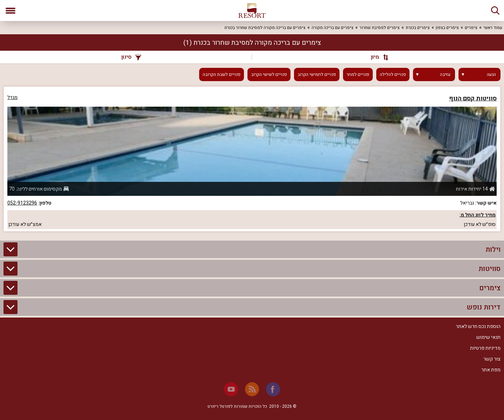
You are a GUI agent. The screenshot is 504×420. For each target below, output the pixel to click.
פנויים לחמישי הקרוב (317, 74)
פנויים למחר (358, 74)
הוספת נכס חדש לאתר (478, 326)
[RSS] (252, 389)
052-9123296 (22, 203)
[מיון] (376, 57)
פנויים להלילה (393, 74)
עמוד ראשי (493, 28)
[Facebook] (273, 389)
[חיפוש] (495, 10)
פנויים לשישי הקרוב (269, 74)
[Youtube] (231, 389)
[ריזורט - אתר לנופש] (252, 10)
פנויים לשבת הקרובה (222, 74)
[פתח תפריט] (10, 10)
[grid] (252, 159)
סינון (131, 57)
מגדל (12, 97)
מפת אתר (491, 370)
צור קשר (492, 359)
